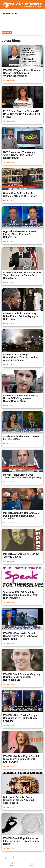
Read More (7, 32)
